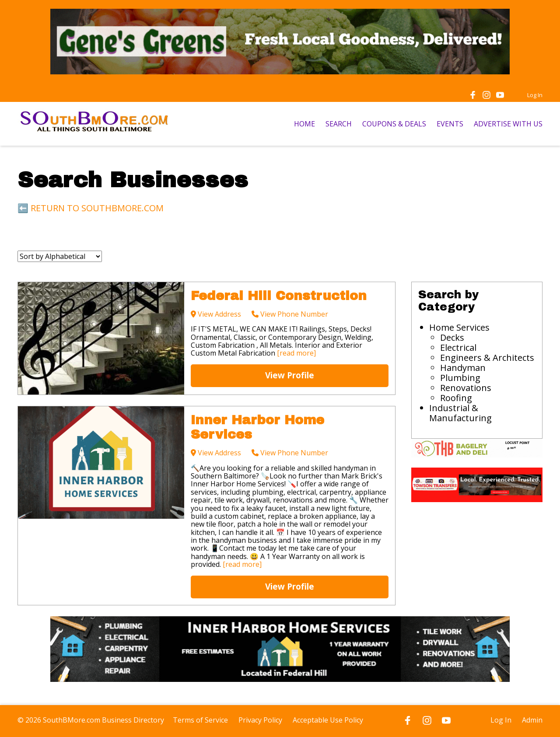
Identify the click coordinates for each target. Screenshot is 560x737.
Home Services (459, 327)
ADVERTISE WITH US (508, 124)
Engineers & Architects (487, 358)
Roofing (456, 398)
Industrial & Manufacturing (460, 413)
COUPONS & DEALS (394, 124)
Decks (452, 337)
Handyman (463, 368)
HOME (304, 124)
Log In (535, 95)
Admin (532, 720)
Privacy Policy (260, 720)
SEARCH (339, 124)
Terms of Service (200, 720)
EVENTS (450, 124)
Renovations (466, 388)
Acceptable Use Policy (328, 720)
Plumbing (460, 378)
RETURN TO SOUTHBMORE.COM (97, 208)
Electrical (458, 348)
